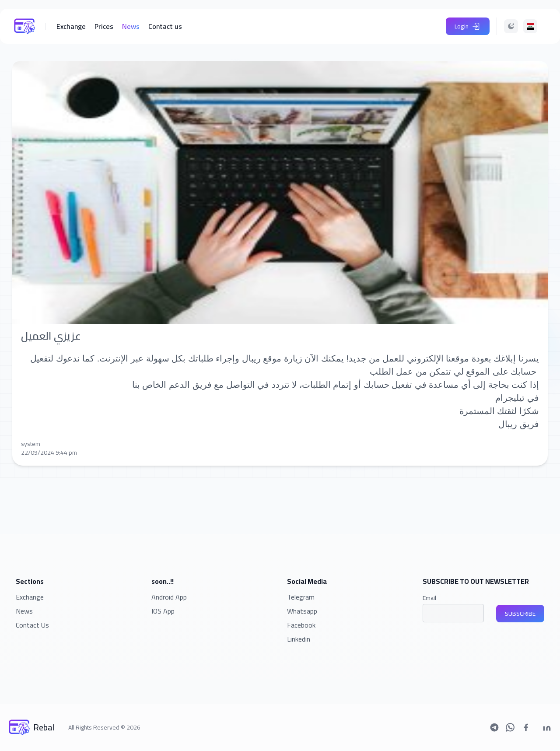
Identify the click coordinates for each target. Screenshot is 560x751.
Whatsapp (302, 611)
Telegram (301, 597)
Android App (169, 597)
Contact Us (32, 625)
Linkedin (299, 639)
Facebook (301, 625)
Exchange (30, 597)
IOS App (163, 611)
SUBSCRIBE (520, 614)
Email (429, 598)
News (24, 611)
